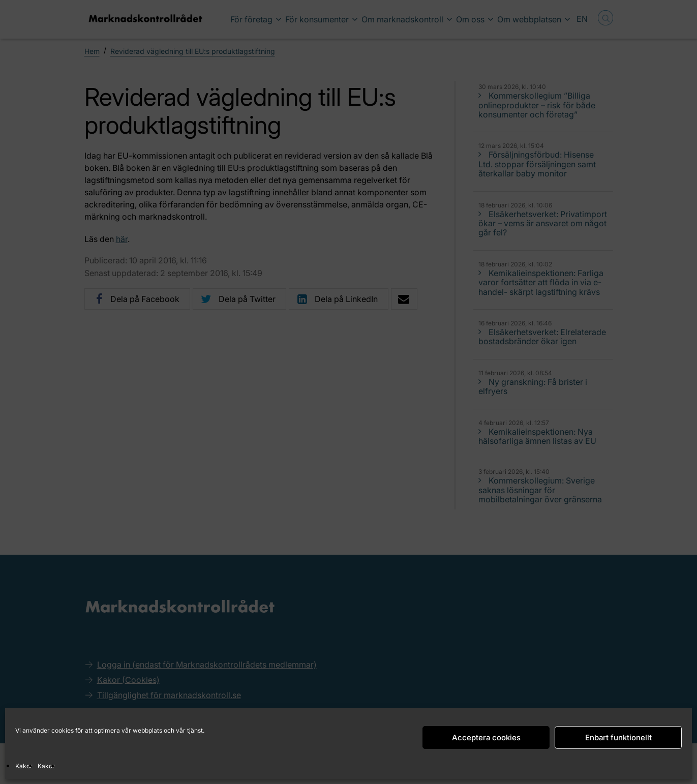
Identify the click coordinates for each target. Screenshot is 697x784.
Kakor (24, 766)
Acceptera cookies (486, 737)
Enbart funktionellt (618, 737)
